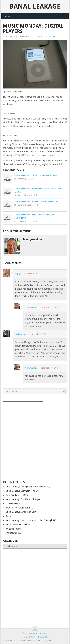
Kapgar (18, 274)
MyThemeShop (40, 637)
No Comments (20, 221)
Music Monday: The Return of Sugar (23, 499)
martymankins (9, 36)
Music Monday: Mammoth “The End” (23, 491)
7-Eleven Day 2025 (14, 503)
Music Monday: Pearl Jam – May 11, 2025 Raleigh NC (31, 520)
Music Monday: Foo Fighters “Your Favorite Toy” (28, 487)
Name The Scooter (30, 641)
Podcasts (9, 641)
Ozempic (9, 516)
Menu (7, 16)
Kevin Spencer (21, 334)
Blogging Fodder (13, 529)
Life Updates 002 (13, 533)
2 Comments (19, 179)
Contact (62, 641)
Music (41, 36)
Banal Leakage (35, 6)
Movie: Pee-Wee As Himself (18, 525)
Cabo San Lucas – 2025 (17, 495)
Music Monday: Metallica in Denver (22, 512)
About (49, 641)
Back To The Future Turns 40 (19, 508)
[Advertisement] (35, 437)
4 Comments (52, 36)
